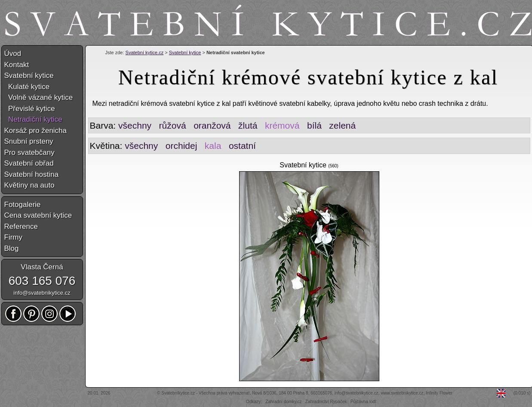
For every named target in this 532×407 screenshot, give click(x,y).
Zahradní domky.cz (283, 402)
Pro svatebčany (29, 153)
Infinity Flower (439, 393)
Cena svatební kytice (38, 215)
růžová (173, 125)
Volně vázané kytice (39, 97)
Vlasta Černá (42, 267)
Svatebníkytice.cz (178, 393)
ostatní (242, 146)
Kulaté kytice (27, 87)
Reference (21, 227)
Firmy (13, 237)
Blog (12, 248)
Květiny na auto (29, 185)
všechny (135, 125)
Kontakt (17, 65)
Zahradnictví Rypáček (326, 402)
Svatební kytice (185, 52)
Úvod (13, 54)
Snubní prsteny (29, 141)
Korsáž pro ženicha (36, 131)
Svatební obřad (29, 163)
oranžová (212, 125)
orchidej (181, 146)
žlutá (248, 125)
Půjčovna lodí (363, 402)
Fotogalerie (23, 205)
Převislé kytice (30, 109)
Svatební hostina (32, 174)
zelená (342, 125)
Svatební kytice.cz (145, 52)
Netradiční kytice (33, 119)
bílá (314, 125)
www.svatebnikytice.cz (402, 393)
